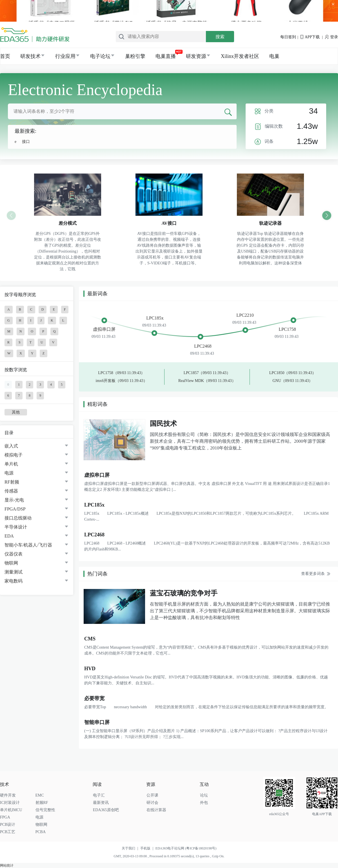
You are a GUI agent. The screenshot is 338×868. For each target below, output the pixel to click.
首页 (5, 56)
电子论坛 (100, 56)
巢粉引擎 (135, 56)
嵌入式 (11, 446)
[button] (327, 215)
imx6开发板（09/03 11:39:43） (122, 381)
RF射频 (12, 482)
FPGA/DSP (15, 509)
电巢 (274, 56)
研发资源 (196, 56)
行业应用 (65, 56)
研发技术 (30, 56)
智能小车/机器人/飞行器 (28, 545)
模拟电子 (14, 455)
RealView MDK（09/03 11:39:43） (207, 381)
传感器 (11, 491)
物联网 (11, 563)
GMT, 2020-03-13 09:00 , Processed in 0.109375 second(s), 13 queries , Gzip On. (169, 856)
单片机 (11, 464)
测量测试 (14, 572)
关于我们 (131, 848)
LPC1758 (287, 329)
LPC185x (155, 318)
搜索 (220, 37)
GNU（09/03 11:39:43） (293, 381)
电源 (9, 473)
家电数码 (14, 581)
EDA (9, 536)
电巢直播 (166, 56)
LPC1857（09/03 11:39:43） (207, 373)
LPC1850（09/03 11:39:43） (293, 373)
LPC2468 (203, 346)
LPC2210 (245, 315)
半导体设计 (16, 527)
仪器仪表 (14, 554)
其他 (16, 412)
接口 (26, 142)
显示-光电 (14, 500)
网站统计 (7, 865)
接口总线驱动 (18, 518)
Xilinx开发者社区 (240, 56)
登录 (332, 37)
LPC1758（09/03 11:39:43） (121, 373)
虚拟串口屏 (104, 329)
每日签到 (288, 37)
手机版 (148, 848)
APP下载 (310, 37)
